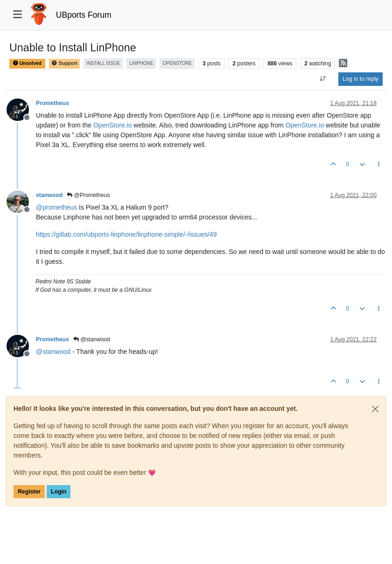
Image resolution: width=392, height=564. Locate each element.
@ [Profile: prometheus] (56, 207)
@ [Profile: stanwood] (53, 352)
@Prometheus (88, 195)
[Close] (375, 409)
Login (59, 492)
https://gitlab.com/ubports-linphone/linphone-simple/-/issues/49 (126, 234)
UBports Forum (84, 15)
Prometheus (52, 103)
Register (29, 492)
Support (64, 63)
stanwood (49, 195)
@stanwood (92, 339)
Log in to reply (360, 79)
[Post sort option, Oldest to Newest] (323, 79)
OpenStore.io (113, 125)
